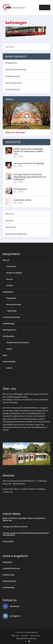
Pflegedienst (11, 63)
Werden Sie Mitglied (14, 273)
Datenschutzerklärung (16, 234)
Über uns (10, 214)
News (5, 355)
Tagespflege (11, 311)
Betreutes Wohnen (14, 305)
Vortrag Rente (20, 189)
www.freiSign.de (31, 632)
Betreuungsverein (14, 83)
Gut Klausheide (13, 89)
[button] (43, 7)
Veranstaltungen (9, 362)
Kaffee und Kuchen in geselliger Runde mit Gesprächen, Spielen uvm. (28, 151)
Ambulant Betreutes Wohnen (18, 342)
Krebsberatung (13, 76)
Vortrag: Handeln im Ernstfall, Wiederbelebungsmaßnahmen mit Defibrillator (30, 177)
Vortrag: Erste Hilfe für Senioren (29, 163)
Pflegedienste (8, 292)
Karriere (10, 279)
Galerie (9, 349)
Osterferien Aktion (22, 200)
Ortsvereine (11, 266)
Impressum (11, 227)
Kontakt (9, 220)
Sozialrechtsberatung (16, 69)
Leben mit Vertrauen (15, 132)
